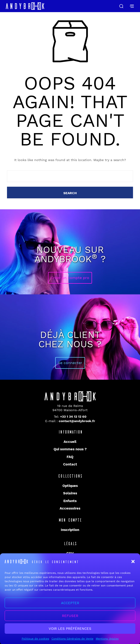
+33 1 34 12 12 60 (73, 417)
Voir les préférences (70, 633)
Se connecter (70, 363)
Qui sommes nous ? (70, 449)
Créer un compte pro (70, 278)
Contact (70, 464)
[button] (133, 566)
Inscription (70, 530)
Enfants (70, 501)
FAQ (70, 457)
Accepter (70, 608)
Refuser (70, 620)
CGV (70, 553)
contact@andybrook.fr (77, 421)
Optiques (70, 486)
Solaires (70, 493)
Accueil (70, 442)
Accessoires (70, 508)
